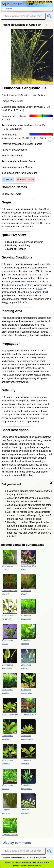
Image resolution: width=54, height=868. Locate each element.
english (43, 2)
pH (7, 302)
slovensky (30, 2)
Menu (9, 9)
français (37, 2)
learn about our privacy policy (27, 866)
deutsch (48, 2)
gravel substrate (25, 285)
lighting (40, 289)
